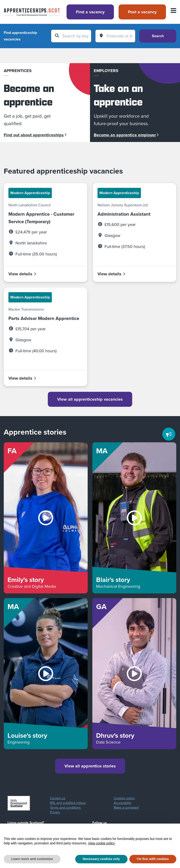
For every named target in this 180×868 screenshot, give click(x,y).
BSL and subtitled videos (68, 803)
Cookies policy (124, 798)
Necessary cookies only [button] (101, 859)
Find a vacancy (90, 12)
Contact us (58, 798)
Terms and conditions (65, 808)
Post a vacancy (142, 12)
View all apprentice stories (90, 766)
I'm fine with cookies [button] (153, 859)
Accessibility (123, 803)
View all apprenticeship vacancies (90, 399)
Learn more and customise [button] (32, 859)
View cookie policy (101, 843)
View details (22, 274)
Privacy (55, 812)
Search (158, 36)
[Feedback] (169, 434)
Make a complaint (126, 808)
